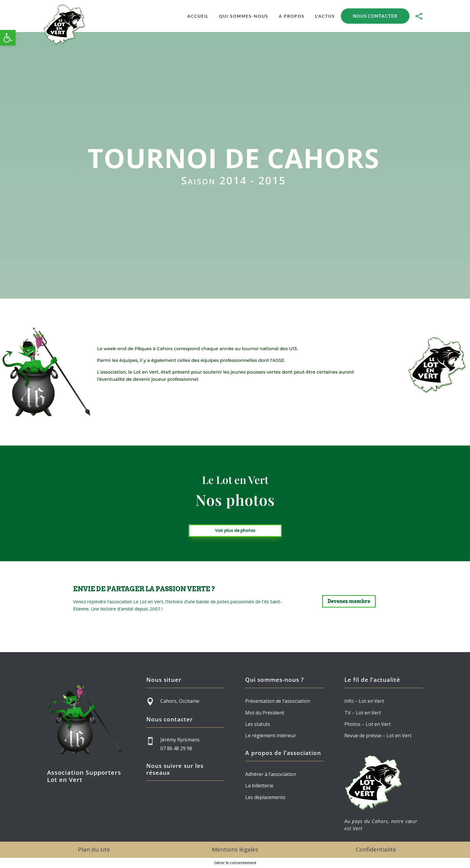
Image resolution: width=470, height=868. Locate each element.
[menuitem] (198, 16)
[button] (8, 38)
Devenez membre (349, 601)
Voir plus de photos (235, 531)
